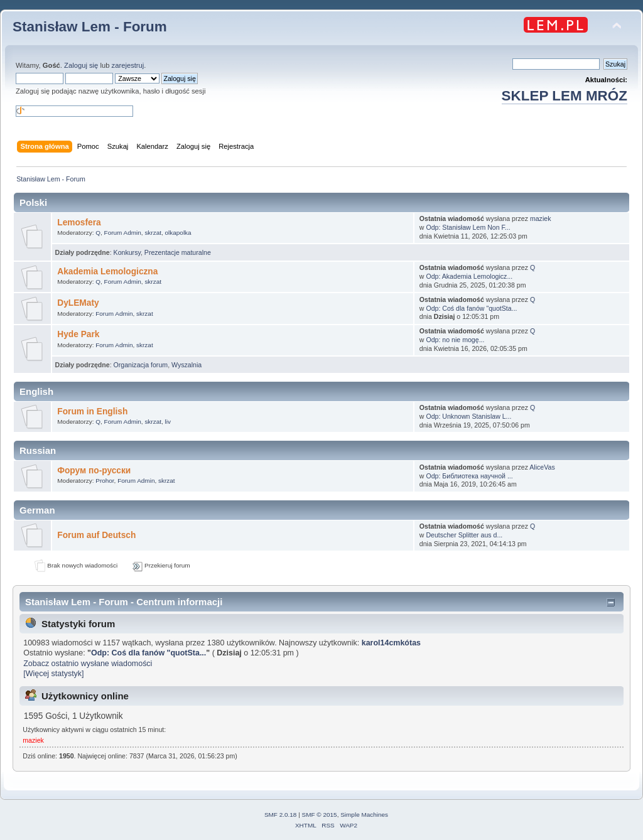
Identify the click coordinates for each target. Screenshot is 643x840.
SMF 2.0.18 (281, 815)
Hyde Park (78, 334)
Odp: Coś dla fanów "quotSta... (471, 308)
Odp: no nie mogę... (455, 340)
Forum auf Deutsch (96, 535)
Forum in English (92, 412)
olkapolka (178, 233)
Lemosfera (79, 223)
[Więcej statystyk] (53, 674)
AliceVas (542, 467)
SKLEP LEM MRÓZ (565, 96)
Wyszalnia (186, 365)
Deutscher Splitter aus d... (464, 535)
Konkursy (127, 252)
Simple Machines (364, 815)
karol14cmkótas (391, 643)
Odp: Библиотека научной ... (469, 476)
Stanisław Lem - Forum (90, 27)
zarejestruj (128, 65)
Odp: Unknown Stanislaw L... (468, 416)
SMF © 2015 (320, 815)
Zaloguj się (81, 65)
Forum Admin (123, 233)
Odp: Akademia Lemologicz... (469, 276)
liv (168, 422)
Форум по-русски (94, 471)
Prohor (105, 481)
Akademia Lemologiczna (107, 272)
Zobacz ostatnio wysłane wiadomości (88, 664)
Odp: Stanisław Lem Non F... (468, 227)
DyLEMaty (78, 303)
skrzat (153, 233)
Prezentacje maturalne (178, 252)
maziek (541, 218)
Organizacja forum (141, 365)
